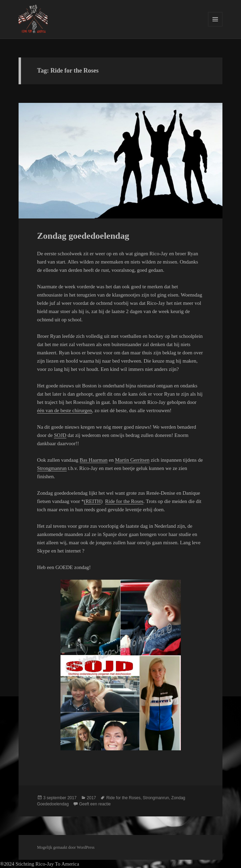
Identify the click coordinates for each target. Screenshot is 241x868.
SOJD (60, 435)
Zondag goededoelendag (83, 236)
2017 (92, 798)
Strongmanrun (52, 468)
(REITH (92, 501)
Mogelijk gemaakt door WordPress (66, 847)
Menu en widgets (215, 26)
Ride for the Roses (124, 501)
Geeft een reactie (95, 804)
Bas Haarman (94, 460)
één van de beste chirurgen (65, 410)
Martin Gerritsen (132, 460)
